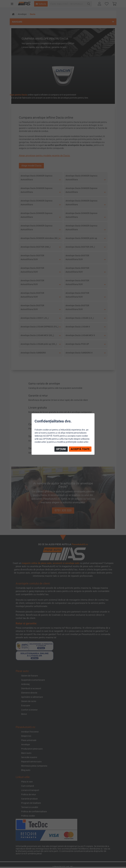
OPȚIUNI (61, 449)
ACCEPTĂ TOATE (80, 449)
